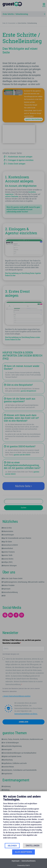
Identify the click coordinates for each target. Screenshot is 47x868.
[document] (23, 819)
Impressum (16, 861)
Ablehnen (12, 846)
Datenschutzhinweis (29, 861)
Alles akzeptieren (23, 852)
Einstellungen (33, 846)
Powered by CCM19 (23, 865)
